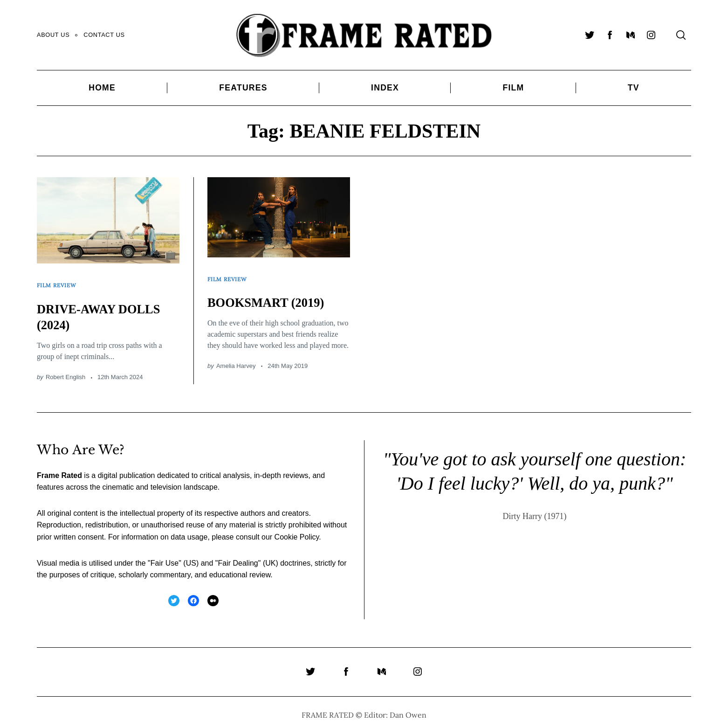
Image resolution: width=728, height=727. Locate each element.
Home (102, 88)
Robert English (65, 371)
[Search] (681, 35)
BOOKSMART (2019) (274, 295)
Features (243, 88)
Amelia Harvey (236, 360)
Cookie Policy (297, 530)
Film (513, 88)
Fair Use (165, 557)
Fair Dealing (238, 557)
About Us (53, 35)
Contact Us (104, 35)
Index (385, 88)
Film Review (58, 282)
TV (634, 88)
